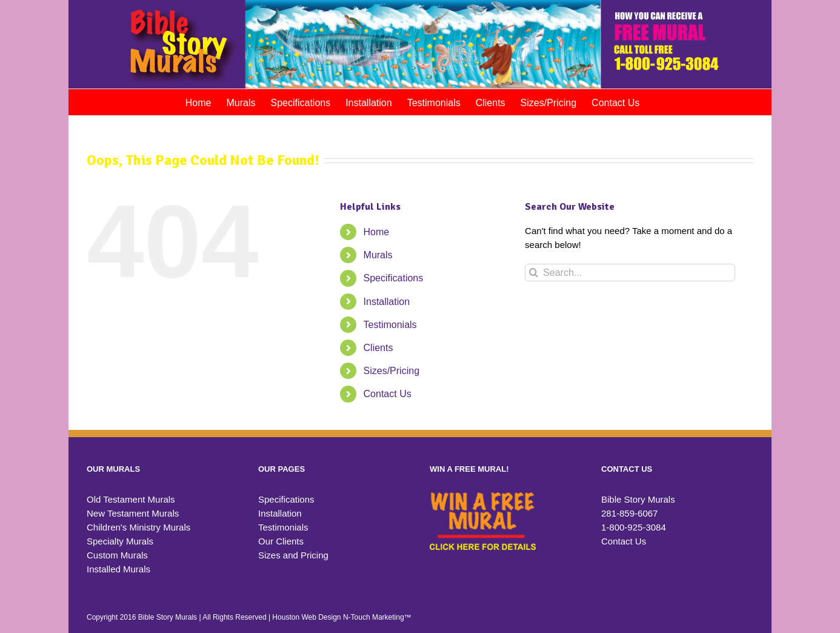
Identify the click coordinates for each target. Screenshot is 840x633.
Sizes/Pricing (392, 371)
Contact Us (388, 394)
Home (377, 232)
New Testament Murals (133, 513)
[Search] (534, 273)
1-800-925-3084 (634, 527)
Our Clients (281, 541)
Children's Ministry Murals (138, 527)
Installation (387, 302)
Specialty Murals (120, 541)
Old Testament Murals (131, 499)
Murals (378, 255)
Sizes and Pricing (293, 555)
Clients (378, 348)
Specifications (394, 278)
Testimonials (390, 325)
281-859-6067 (629, 513)
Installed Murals (118, 569)
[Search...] (630, 273)
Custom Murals (117, 555)
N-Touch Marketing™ (377, 617)
